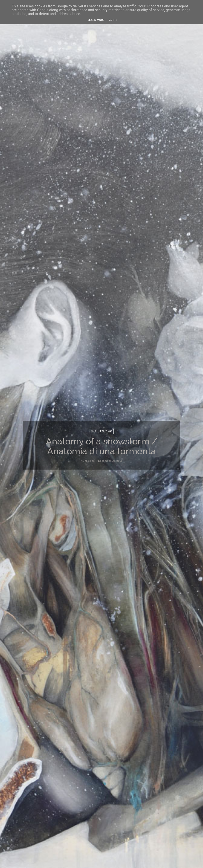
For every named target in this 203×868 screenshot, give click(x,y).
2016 (93, 431)
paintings (106, 431)
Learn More (96, 20)
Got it (113, 20)
